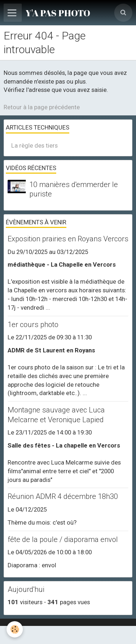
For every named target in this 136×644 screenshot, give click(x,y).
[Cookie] (15, 629)
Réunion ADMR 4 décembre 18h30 (63, 497)
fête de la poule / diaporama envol (63, 539)
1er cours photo (33, 325)
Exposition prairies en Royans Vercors (68, 239)
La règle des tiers (34, 145)
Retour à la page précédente (42, 107)
